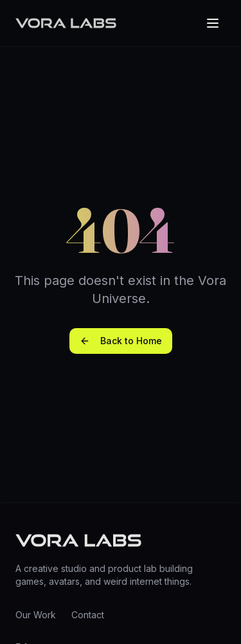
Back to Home (121, 341)
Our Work (36, 615)
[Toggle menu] (213, 23)
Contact (88, 615)
